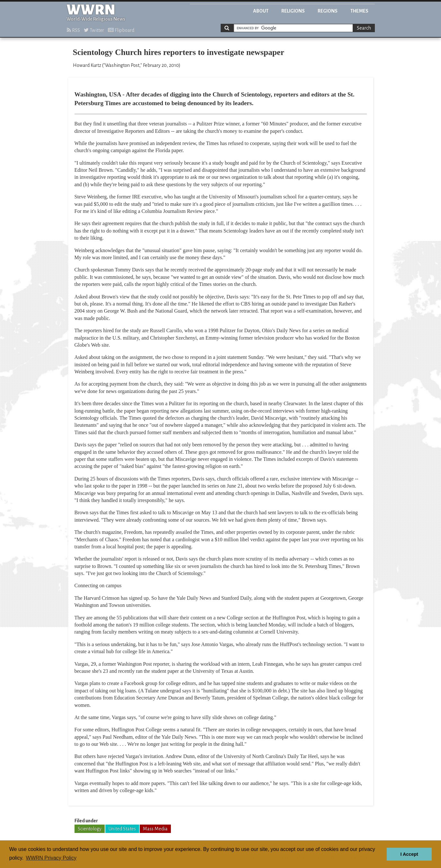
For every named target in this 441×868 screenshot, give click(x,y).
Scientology (90, 829)
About (261, 11)
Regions (328, 11)
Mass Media (155, 829)
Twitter (94, 30)
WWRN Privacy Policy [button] (51, 858)
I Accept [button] (409, 854)
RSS (73, 30)
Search (364, 28)
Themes (359, 11)
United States (122, 829)
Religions (293, 11)
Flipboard (121, 30)
